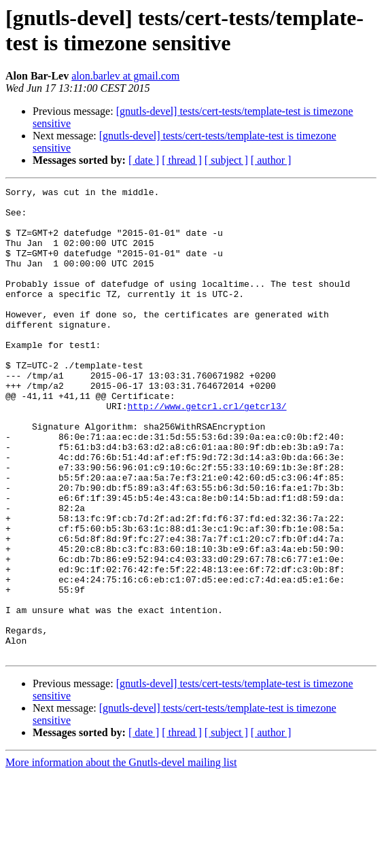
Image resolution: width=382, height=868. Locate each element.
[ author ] (271, 160)
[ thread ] (182, 160)
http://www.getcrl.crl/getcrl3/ (207, 451)
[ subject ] (226, 160)
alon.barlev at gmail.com (125, 76)
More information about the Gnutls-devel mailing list (121, 856)
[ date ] (144, 160)
